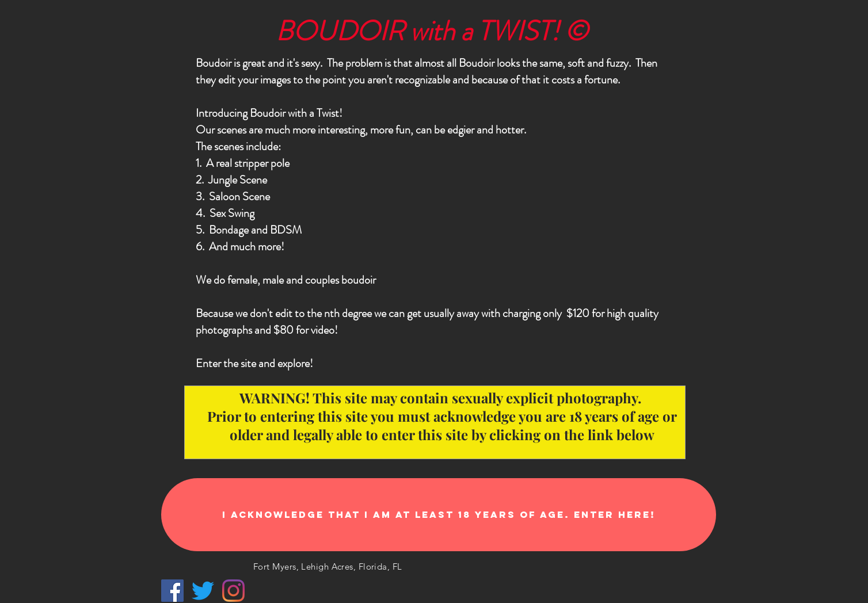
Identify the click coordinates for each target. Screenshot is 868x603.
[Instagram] (233, 591)
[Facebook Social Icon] (172, 591)
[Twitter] (203, 591)
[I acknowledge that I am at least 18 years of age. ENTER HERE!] (439, 515)
